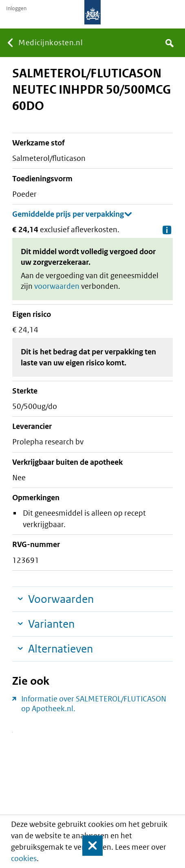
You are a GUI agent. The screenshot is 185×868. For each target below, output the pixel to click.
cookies (24, 858)
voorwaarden (57, 286)
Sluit (87, 846)
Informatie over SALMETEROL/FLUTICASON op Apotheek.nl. (94, 704)
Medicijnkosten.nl (51, 43)
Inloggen (16, 9)
